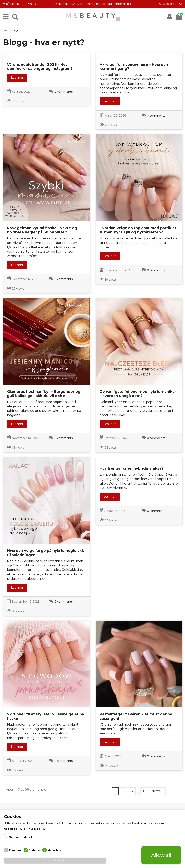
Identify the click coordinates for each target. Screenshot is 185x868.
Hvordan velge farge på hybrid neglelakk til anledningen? (46, 553)
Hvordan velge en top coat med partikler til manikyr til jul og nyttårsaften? (138, 230)
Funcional (16, 850)
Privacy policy (36, 829)
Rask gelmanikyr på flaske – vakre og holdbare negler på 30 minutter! (42, 230)
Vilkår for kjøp (13, 4)
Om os (31, 4)
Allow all (161, 855)
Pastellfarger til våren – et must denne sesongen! (136, 716)
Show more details (21, 837)
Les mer (17, 78)
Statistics (35, 850)
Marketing (54, 850)
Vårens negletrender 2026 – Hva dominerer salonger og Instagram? (40, 67)
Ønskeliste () (171, 4)
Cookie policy (13, 829)
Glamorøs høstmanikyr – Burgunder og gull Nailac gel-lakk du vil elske (44, 394)
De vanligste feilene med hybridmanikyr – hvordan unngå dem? (138, 394)
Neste (157, 791)
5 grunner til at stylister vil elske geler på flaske (46, 716)
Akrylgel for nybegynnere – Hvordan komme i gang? (134, 67)
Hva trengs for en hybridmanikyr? (132, 468)
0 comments (63, 92)
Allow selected (55, 860)
